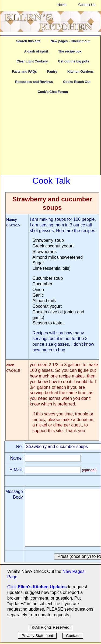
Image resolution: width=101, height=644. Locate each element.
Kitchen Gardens (81, 72)
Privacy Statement (37, 636)
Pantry (52, 72)
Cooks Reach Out (77, 82)
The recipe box (70, 51)
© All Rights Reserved (50, 627)
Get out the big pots (74, 61)
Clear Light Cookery (32, 61)
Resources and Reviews (34, 82)
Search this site (28, 41)
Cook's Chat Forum (53, 92)
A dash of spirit (36, 51)
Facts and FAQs (24, 72)
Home (62, 5)
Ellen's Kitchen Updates (42, 587)
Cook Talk (51, 181)
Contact (73, 636)
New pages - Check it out (70, 41)
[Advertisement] (50, 137)
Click (13, 587)
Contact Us (87, 5)
